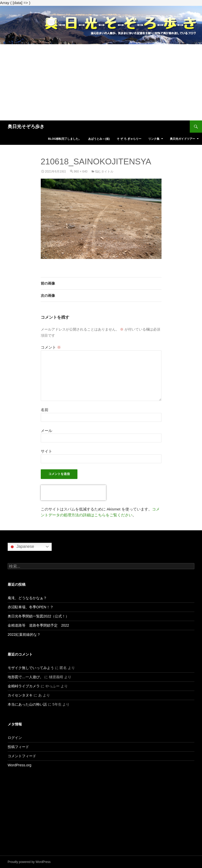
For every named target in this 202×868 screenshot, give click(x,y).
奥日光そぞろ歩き (26, 127)
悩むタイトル (104, 172)
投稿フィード (18, 747)
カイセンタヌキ (20, 695)
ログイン (15, 738)
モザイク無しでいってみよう (31, 668)
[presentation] (73, 493)
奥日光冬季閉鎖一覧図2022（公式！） (38, 616)
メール (46, 431)
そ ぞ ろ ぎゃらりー (129, 139)
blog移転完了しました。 (65, 139)
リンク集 (154, 139)
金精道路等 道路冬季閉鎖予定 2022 (38, 625)
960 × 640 (81, 172)
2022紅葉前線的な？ (24, 634)
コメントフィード (22, 756)
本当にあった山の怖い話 (27, 704)
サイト (46, 451)
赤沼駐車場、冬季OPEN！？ (31, 607)
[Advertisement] (101, 82)
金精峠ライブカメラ (24, 686)
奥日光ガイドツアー (183, 139)
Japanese (22, 547)
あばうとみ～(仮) (99, 139)
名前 (45, 410)
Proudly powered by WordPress (29, 862)
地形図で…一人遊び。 (25, 677)
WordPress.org (19, 765)
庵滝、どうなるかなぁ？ (27, 598)
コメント (51, 347)
